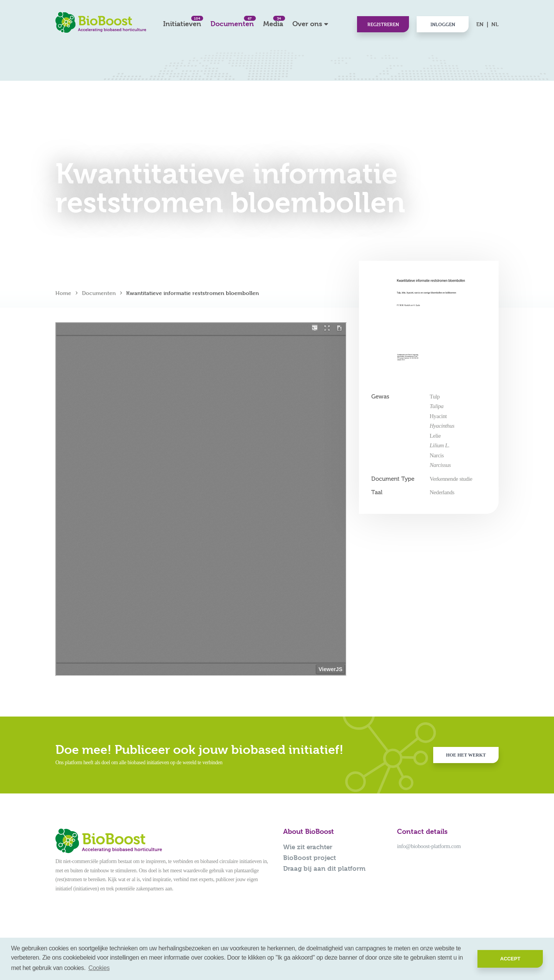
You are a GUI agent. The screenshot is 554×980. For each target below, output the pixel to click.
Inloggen (443, 24)
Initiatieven (182, 22)
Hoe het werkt (466, 755)
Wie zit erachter (308, 847)
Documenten (232, 22)
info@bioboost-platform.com (429, 846)
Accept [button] (510, 959)
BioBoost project (310, 858)
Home (63, 293)
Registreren (383, 24)
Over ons (307, 24)
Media (273, 22)
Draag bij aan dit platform (324, 868)
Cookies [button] (99, 968)
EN (480, 24)
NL (495, 24)
